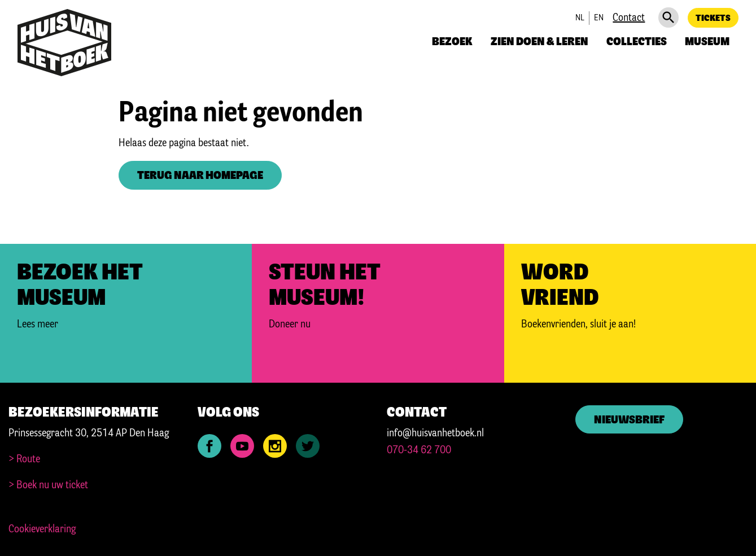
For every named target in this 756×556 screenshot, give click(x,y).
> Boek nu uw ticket (48, 485)
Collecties (637, 42)
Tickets (713, 18)
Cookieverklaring (42, 529)
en (599, 18)
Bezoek (452, 42)
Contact (629, 18)
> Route (24, 459)
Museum (707, 42)
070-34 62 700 (419, 450)
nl (580, 18)
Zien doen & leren (539, 42)
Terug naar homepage (200, 176)
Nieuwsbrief (629, 420)
